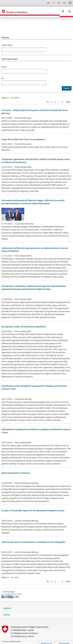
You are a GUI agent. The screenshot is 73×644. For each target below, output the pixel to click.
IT (54, 3)
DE (48, 3)
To (4, 75)
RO (70, 3)
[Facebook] (3, 594)
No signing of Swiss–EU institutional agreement (24, 324)
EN (65, 3)
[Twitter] (6, 594)
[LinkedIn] (9, 594)
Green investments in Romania (16, 470)
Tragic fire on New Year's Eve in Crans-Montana (23, 137)
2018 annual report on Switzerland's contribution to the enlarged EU (33, 539)
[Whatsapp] (14, 594)
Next (68, 99)
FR (59, 3)
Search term (7, 42)
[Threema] (12, 594)
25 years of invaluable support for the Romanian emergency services (33, 508)
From (4, 64)
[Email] (17, 594)
